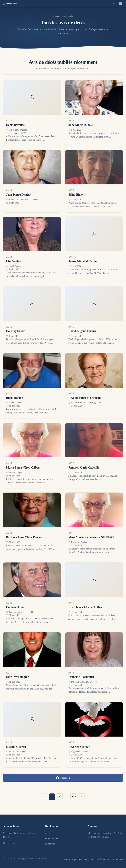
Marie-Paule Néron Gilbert (23, 468)
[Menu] (121, 4)
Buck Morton (15, 398)
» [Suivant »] (81, 797)
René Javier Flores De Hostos (87, 607)
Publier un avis (52, 838)
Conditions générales (73, 859)
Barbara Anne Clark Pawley (24, 537)
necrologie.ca (11, 3)
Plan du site (118, 859)
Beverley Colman (79, 747)
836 (74, 797)
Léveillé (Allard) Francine (85, 398)
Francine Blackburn (81, 677)
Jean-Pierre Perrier (18, 195)
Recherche (50, 844)
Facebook (63, 778)
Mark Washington (18, 677)
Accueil (56, 16)
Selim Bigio (76, 195)
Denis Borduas (15, 125)
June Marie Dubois (80, 125)
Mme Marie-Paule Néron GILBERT (91, 537)
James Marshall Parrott (84, 261)
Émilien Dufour (16, 607)
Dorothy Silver (15, 331)
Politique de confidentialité (97, 859)
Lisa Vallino (14, 261)
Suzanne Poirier (16, 747)
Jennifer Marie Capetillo (84, 468)
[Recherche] (114, 4)
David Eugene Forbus (82, 331)
